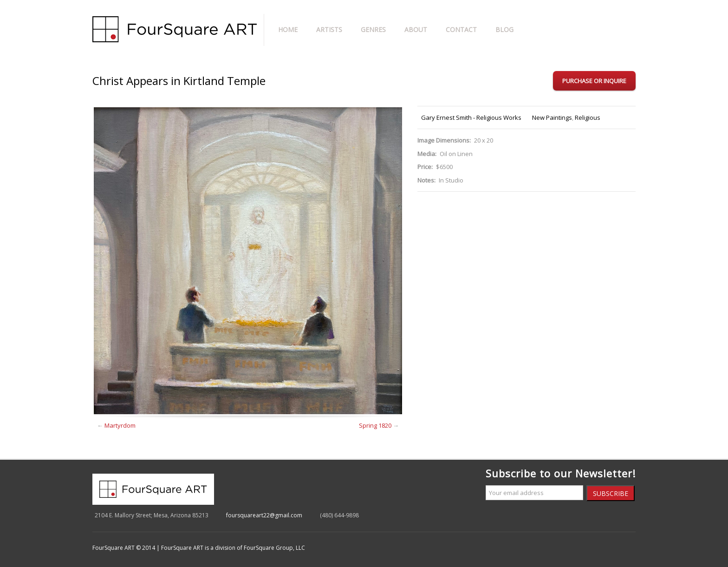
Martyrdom (120, 425)
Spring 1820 (375, 425)
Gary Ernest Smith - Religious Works (471, 117)
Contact (461, 29)
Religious (588, 117)
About (416, 29)
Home (288, 29)
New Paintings (552, 117)
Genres (373, 29)
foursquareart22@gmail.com (264, 515)
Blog (504, 29)
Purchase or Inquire (594, 81)
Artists (329, 29)
